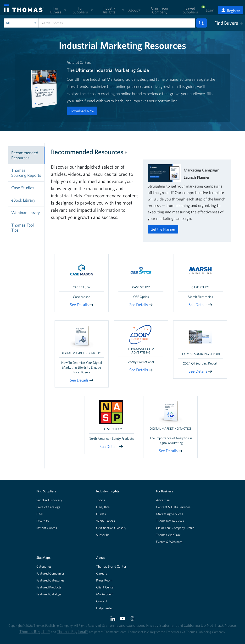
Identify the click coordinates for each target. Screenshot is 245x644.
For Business (164, 491)
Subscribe (103, 535)
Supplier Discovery (49, 500)
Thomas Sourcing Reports (26, 173)
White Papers (106, 521)
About (100, 558)
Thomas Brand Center (111, 566)
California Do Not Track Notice (210, 625)
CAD (40, 514)
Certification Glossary (111, 528)
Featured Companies (50, 573)
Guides (101, 514)
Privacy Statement (162, 625)
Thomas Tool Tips (22, 228)
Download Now (82, 111)
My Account (105, 594)
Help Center (105, 608)
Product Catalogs (48, 507)
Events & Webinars (169, 542)
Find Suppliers (46, 491)
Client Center (105, 587)
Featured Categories (50, 580)
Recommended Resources (25, 155)
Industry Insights (108, 491)
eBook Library (23, 200)
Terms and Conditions (126, 625)
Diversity (43, 521)
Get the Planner (163, 229)
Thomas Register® (35, 631)
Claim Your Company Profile (175, 528)
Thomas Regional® (72, 631)
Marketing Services (170, 514)
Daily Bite (103, 507)
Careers (102, 573)
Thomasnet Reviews (170, 521)
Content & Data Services (173, 507)
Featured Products (49, 587)
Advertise (163, 500)
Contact (102, 601)
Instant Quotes (47, 528)
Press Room (104, 580)
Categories (44, 566)
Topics (101, 500)
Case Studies (23, 188)
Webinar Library (26, 213)
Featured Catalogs (49, 594)
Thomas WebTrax (168, 535)
